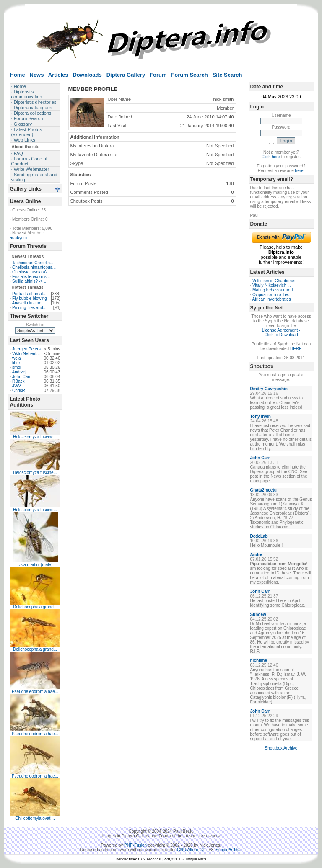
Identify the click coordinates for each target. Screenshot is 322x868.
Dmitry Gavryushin (269, 389)
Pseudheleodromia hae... (35, 692)
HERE (296, 349)
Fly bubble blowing (30, 298)
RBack (18, 381)
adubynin (19, 238)
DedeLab (259, 536)
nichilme (259, 661)
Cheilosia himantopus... (34, 267)
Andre (256, 555)
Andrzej (19, 372)
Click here (271, 157)
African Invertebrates (272, 299)
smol (17, 367)
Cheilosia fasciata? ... (32, 272)
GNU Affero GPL (192, 850)
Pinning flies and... (29, 308)
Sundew (258, 614)
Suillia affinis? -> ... (30, 281)
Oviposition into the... (272, 295)
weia (17, 358)
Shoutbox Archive (281, 748)
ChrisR (19, 390)
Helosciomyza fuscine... (35, 437)
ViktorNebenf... (26, 354)
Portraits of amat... (29, 294)
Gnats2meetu (264, 490)
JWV (17, 386)
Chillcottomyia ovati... (35, 818)
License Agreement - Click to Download (281, 332)
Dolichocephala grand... (35, 607)
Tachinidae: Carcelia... (33, 263)
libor (16, 363)
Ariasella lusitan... (29, 303)
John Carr (21, 377)
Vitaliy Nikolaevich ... (272, 285)
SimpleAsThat (229, 850)
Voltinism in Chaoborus (274, 281)
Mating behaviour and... (274, 290)
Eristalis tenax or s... (31, 277)
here (299, 171)
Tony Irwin (261, 416)
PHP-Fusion (135, 845)
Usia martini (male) (35, 565)
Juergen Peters (26, 349)
